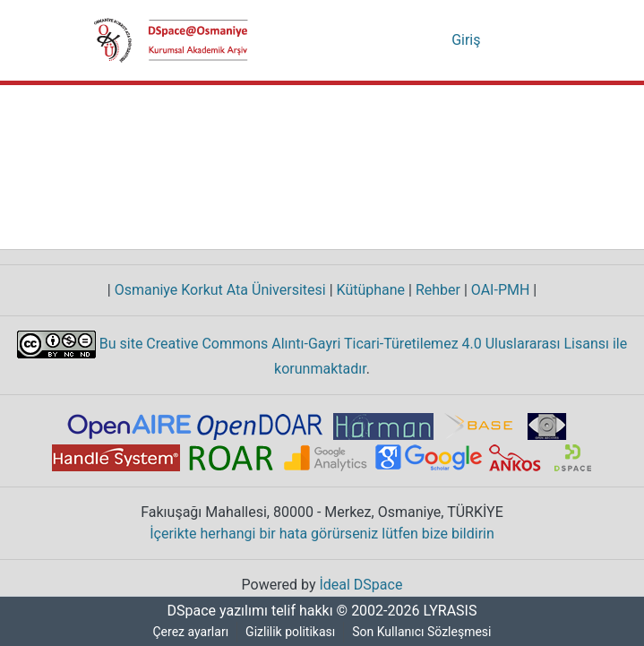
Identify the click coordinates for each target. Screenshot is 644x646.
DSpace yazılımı (212, 611)
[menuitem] (438, 40)
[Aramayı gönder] (412, 40)
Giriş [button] (468, 40)
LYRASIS (453, 611)
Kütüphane (366, 290)
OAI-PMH (501, 290)
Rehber (434, 290)
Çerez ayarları (190, 632)
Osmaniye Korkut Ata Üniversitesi (216, 290)
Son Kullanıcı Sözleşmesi (423, 632)
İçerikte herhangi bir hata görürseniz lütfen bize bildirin (322, 534)
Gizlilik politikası (291, 632)
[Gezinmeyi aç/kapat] (526, 40)
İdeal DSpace (362, 585)
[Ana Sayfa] (171, 40)
